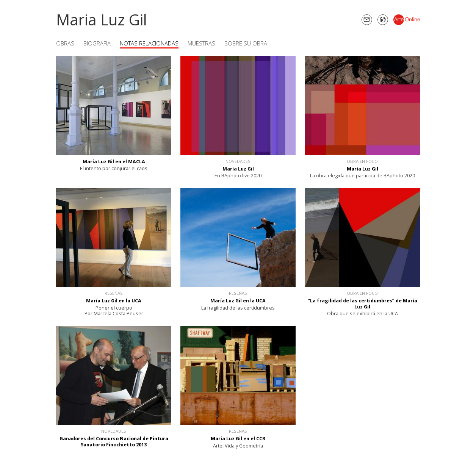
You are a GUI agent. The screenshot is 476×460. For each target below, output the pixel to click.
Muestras (201, 43)
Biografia (97, 43)
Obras (65, 43)
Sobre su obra (246, 43)
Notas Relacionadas (149, 43)
